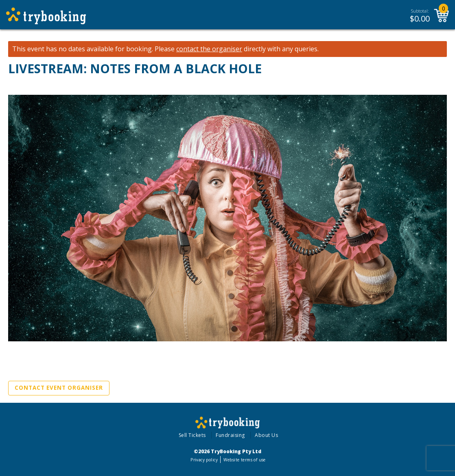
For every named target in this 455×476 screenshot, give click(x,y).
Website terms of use (244, 460)
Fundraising (230, 435)
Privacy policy (204, 460)
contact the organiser (209, 49)
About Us (266, 435)
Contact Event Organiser (59, 388)
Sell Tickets (192, 435)
